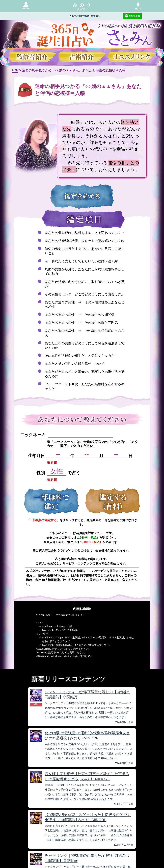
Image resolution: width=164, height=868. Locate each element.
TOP (15, 70)
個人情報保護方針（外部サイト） (64, 580)
